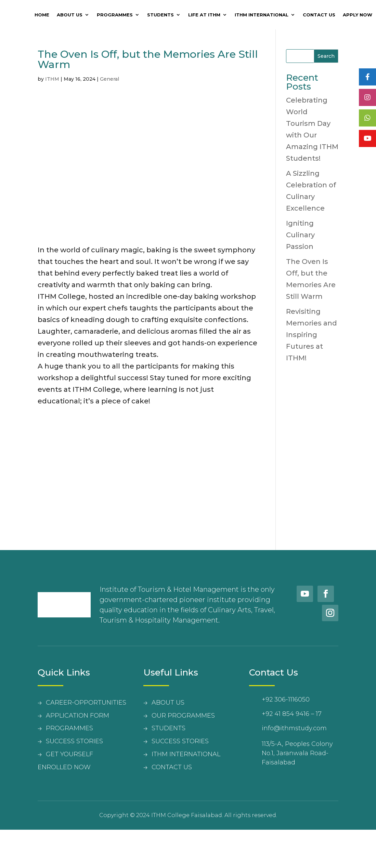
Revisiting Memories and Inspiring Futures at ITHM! (312, 335)
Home (42, 15)
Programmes (115, 15)
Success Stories (180, 741)
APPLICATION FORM (77, 716)
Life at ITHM (204, 15)
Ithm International (186, 754)
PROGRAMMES (69, 728)
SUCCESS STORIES (74, 741)
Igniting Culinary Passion (300, 235)
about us (168, 703)
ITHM (52, 79)
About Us (70, 15)
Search (326, 56)
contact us (172, 767)
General (109, 79)
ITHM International (262, 15)
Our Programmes (183, 716)
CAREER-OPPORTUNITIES (86, 703)
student (167, 728)
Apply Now (358, 15)
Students (160, 15)
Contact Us (319, 15)
